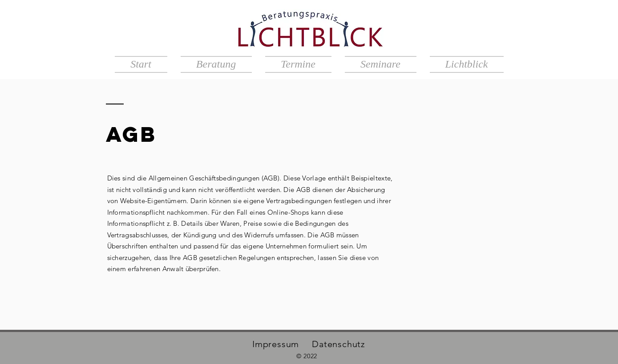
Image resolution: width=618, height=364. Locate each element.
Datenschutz (339, 344)
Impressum (276, 344)
